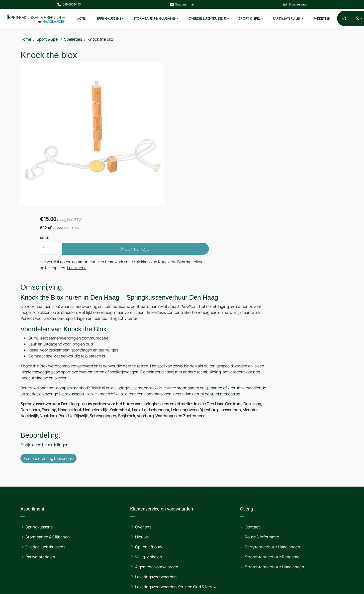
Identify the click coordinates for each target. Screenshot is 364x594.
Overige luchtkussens (45, 503)
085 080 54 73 (298, 503)
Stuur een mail (182, 4)
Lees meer (207, 128)
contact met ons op (51, 349)
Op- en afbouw (121, 503)
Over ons (116, 483)
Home (26, 41)
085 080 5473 (72, 4)
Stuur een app (292, 4)
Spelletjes (73, 41)
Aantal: (204, 92)
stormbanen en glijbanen (200, 337)
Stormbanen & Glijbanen (162, 19)
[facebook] (272, 549)
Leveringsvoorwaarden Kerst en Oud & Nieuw (142, 546)
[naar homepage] (40, 19)
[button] (351, 19)
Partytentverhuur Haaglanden (218, 503)
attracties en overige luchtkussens (91, 343)
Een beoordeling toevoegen (48, 420)
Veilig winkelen (121, 513)
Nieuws (114, 493)
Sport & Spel (256, 19)
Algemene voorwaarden (129, 523)
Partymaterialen (294, 19)
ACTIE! (89, 19)
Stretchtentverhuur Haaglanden (220, 523)
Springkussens (116, 19)
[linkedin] (288, 549)
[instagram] (304, 549)
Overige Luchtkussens (214, 19)
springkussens (129, 337)
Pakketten (329, 19)
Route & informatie (207, 493)
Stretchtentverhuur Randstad (217, 513)
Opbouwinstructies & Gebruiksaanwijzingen (128, 562)
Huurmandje (261, 103)
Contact (197, 483)
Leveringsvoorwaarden (129, 533)
